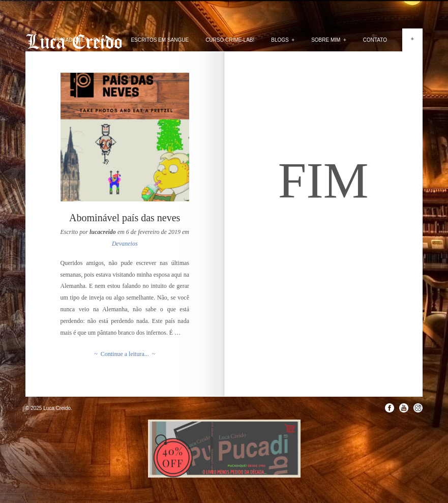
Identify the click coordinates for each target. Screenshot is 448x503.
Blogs (283, 40)
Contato (375, 40)
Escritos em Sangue (160, 40)
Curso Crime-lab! (230, 40)
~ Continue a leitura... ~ (125, 354)
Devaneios (125, 244)
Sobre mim (329, 40)
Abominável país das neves (125, 218)
